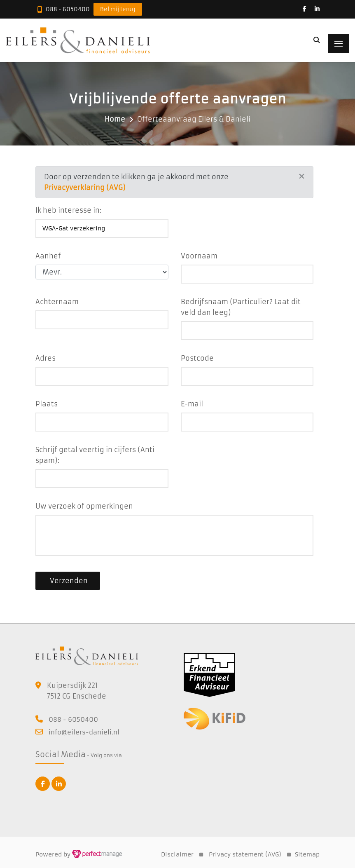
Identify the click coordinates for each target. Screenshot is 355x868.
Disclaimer (177, 854)
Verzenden (68, 581)
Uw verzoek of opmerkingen (84, 506)
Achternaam (57, 302)
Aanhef (48, 256)
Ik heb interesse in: (68, 210)
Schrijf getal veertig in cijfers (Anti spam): (95, 455)
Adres (46, 358)
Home (115, 119)
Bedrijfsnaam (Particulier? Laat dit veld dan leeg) (241, 307)
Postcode (197, 358)
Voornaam (199, 256)
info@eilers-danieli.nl (84, 732)
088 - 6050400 (68, 9)
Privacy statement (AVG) (245, 854)
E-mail (192, 404)
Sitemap (307, 854)
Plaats (47, 404)
